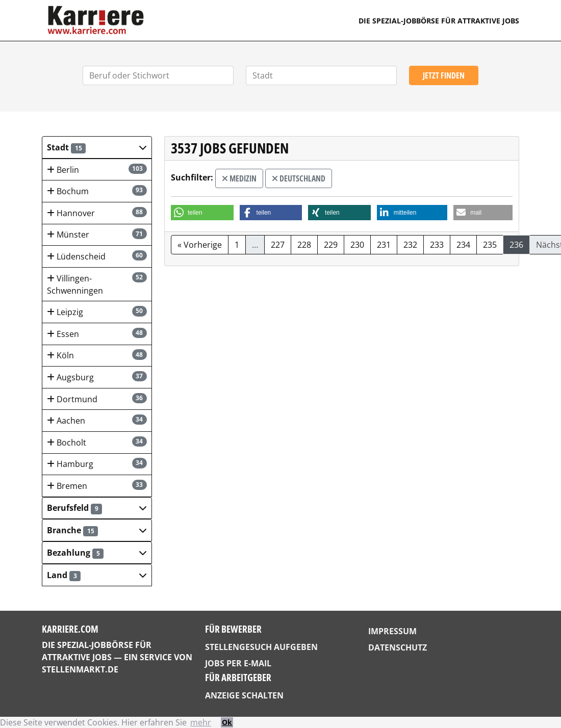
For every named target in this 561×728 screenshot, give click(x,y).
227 (278, 245)
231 (384, 245)
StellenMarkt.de (80, 669)
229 (331, 245)
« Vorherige (200, 245)
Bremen (97, 486)
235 (490, 245)
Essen (97, 334)
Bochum (97, 191)
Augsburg (97, 377)
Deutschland (299, 178)
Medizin (239, 178)
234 (463, 245)
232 (410, 245)
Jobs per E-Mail (238, 663)
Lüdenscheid (97, 256)
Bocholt (97, 442)
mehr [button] (201, 722)
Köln (97, 355)
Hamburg (97, 464)
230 (357, 245)
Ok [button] (227, 722)
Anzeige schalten (244, 695)
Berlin (97, 170)
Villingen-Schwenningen (97, 284)
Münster (97, 234)
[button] (97, 147)
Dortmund (97, 399)
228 (304, 245)
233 (437, 245)
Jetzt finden (444, 75)
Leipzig (97, 312)
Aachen (97, 420)
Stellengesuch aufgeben (261, 647)
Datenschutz (398, 647)
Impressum (392, 631)
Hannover (97, 213)
